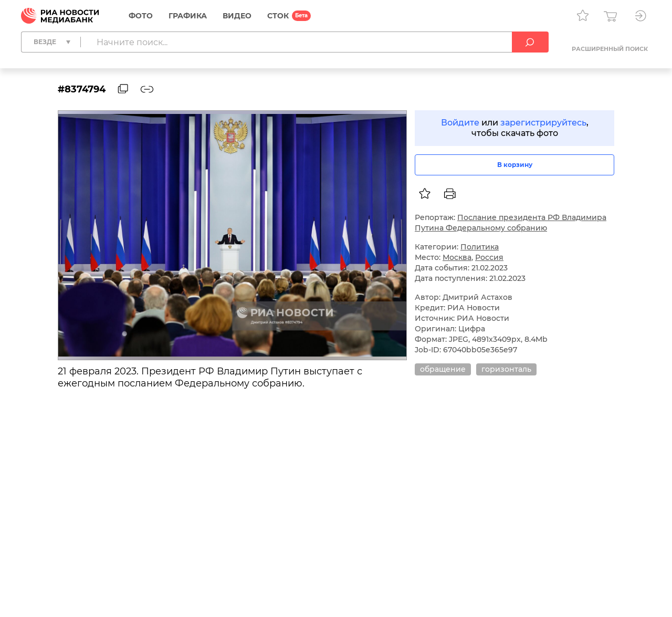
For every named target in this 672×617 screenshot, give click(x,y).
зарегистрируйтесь (543, 123)
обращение (443, 369)
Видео (237, 16)
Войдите (460, 123)
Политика (480, 247)
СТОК (278, 16)
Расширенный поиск (610, 49)
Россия (489, 257)
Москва (457, 257)
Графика (188, 16)
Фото (141, 16)
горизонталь (506, 369)
